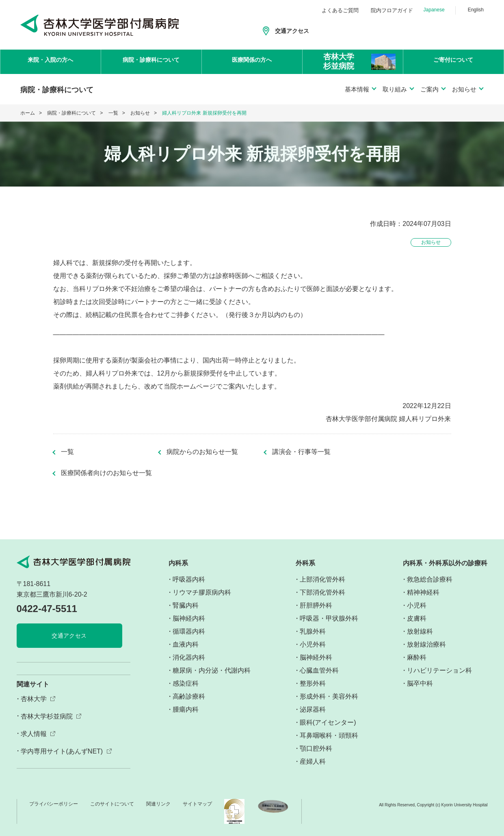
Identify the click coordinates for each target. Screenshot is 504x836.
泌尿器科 (313, 709)
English (476, 10)
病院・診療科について (151, 61)
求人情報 (34, 734)
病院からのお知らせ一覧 (202, 452)
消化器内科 (189, 657)
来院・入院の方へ (50, 61)
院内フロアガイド (392, 10)
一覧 (113, 113)
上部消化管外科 (322, 579)
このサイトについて (112, 804)
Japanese (434, 10)
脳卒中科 (420, 683)
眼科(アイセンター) (328, 722)
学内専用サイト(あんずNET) (62, 751)
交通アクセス (292, 31)
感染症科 (186, 683)
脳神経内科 (189, 618)
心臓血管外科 (319, 670)
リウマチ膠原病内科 (202, 592)
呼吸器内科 (189, 579)
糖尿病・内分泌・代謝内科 (212, 670)
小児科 (417, 605)
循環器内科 (189, 631)
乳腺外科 (313, 631)
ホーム (28, 113)
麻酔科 (417, 657)
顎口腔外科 (316, 748)
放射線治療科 (426, 644)
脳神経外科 (316, 657)
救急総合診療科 (430, 579)
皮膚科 (417, 618)
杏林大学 (34, 699)
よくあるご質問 (340, 10)
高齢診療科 (189, 696)
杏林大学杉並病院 (47, 716)
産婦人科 (313, 761)
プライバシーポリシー (54, 804)
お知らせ (140, 113)
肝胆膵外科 (316, 605)
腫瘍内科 (186, 709)
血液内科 (186, 644)
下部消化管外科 (322, 592)
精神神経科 (423, 592)
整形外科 (313, 683)
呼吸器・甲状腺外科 (329, 618)
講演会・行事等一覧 (301, 452)
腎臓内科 (186, 605)
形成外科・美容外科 (329, 696)
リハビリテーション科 (439, 670)
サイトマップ (197, 804)
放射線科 (420, 631)
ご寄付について (453, 61)
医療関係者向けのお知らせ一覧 (106, 473)
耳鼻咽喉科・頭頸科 (329, 735)
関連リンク (158, 804)
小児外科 (313, 644)
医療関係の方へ (252, 61)
